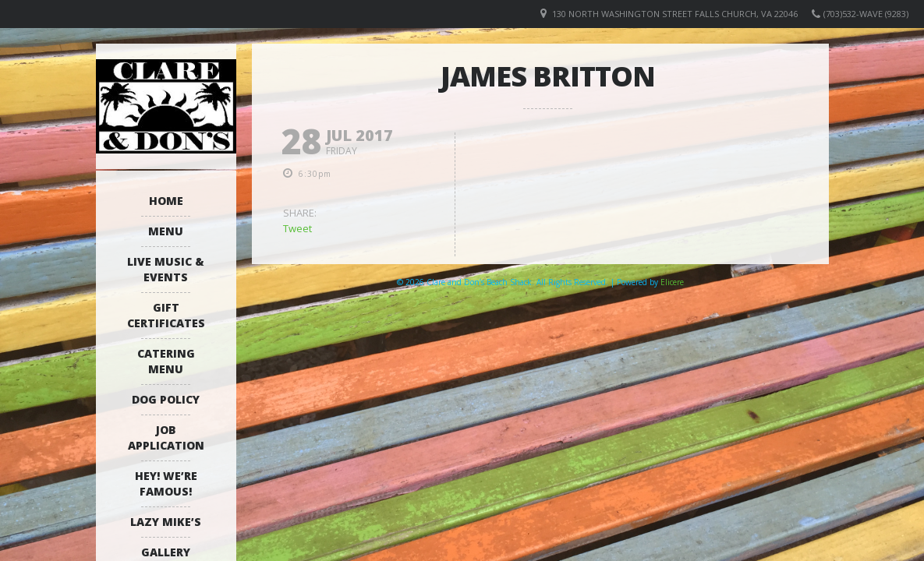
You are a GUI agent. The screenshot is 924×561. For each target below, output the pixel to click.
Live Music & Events (166, 269)
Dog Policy (166, 399)
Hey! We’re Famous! (166, 483)
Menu (166, 231)
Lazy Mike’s (166, 522)
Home (166, 201)
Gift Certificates (166, 315)
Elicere (672, 282)
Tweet (297, 228)
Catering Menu (166, 361)
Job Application (166, 438)
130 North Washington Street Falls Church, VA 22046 (675, 14)
